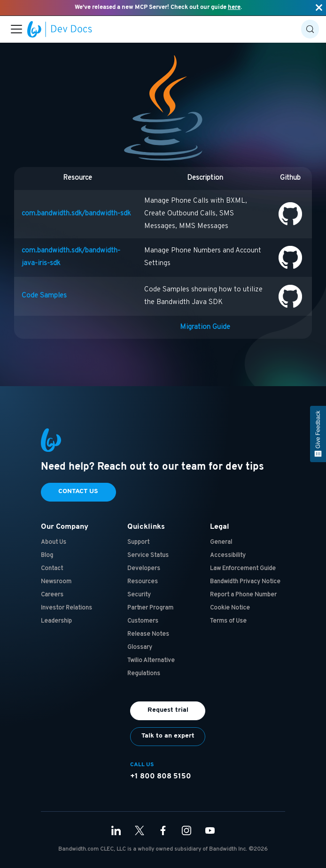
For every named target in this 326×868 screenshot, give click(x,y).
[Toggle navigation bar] (16, 29)
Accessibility (228, 556)
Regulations (144, 674)
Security (139, 595)
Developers (144, 569)
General (221, 542)
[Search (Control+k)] (310, 29)
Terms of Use (228, 621)
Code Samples (44, 296)
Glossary (140, 647)
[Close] (319, 8)
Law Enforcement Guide (243, 569)
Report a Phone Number (243, 595)
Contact (52, 569)
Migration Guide (205, 327)
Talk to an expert (168, 736)
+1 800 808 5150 (161, 777)
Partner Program (150, 608)
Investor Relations (66, 608)
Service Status (148, 556)
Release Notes (148, 634)
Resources (143, 582)
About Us (54, 542)
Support (138, 542)
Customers (143, 621)
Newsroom (56, 582)
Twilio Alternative (151, 661)
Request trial (168, 710)
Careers (52, 595)
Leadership (56, 621)
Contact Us (78, 491)
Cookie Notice (230, 608)
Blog (47, 556)
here (234, 7)
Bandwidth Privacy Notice (245, 582)
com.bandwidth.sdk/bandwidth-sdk (76, 214)
